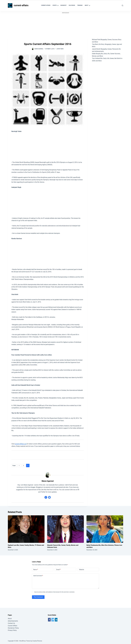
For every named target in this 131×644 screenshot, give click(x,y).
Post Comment (38, 597)
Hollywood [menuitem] (72, 5)
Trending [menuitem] (80, 5)
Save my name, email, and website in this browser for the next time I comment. (54, 592)
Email (58, 570)
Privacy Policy (12, 630)
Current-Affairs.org (20, 444)
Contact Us (11, 623)
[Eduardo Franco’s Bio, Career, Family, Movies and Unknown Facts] (65, 529)
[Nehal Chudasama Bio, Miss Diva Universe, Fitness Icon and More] (105, 529)
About (10, 619)
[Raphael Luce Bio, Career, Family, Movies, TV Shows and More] (26, 529)
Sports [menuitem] (56, 5)
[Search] (122, 5)
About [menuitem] (88, 5)
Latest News (60, 49)
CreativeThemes (37, 641)
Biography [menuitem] (63, 5)
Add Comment (38, 576)
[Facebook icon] (46, 497)
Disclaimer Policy (13, 628)
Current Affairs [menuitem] (46, 5)
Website (82, 570)
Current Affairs (13, 626)
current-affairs (21, 5)
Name (36, 570)
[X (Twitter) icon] (49, 497)
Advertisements (13, 621)
